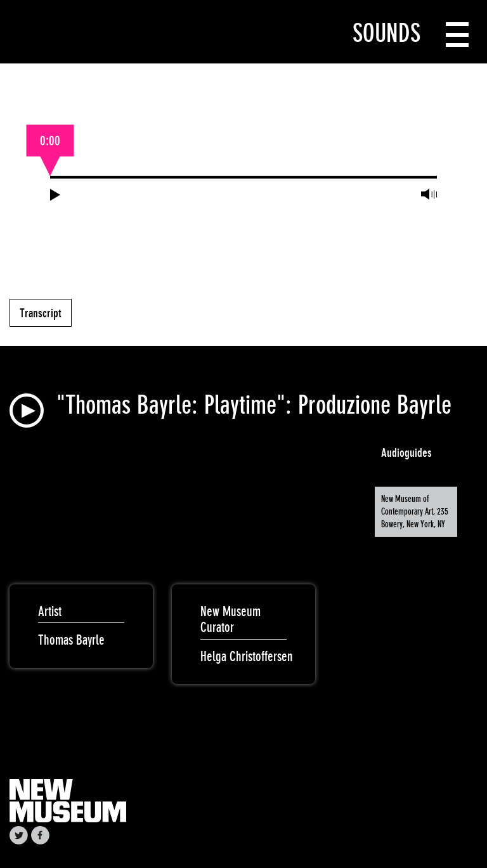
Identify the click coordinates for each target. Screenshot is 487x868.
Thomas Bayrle (71, 640)
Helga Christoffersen (247, 656)
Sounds (386, 33)
